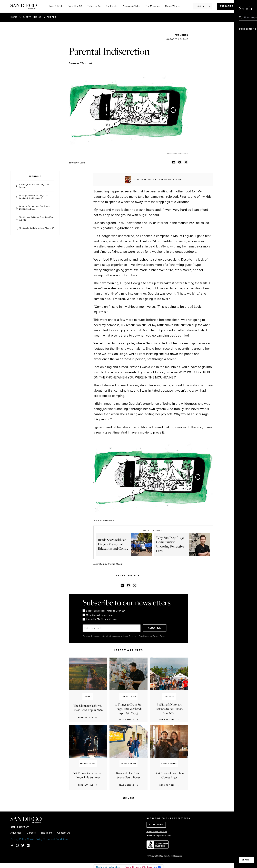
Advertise (16, 833)
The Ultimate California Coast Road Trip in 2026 (36, 219)
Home (14, 17)
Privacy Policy (18, 839)
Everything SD (75, 6)
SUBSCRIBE (157, 628)
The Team (46, 833)
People (52, 17)
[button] (174, 162)
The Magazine (153, 6)
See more (128, 798)
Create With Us (173, 6)
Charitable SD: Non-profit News (100, 619)
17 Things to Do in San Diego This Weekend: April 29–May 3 (34, 197)
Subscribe (227, 6)
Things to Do (94, 6)
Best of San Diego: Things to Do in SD (104, 611)
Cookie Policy (35, 839)
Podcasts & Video (131, 6)
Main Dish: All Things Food (98, 615)
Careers (31, 833)
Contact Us (64, 833)
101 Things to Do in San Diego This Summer (34, 186)
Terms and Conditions (56, 839)
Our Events (111, 6)
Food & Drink (56, 6)
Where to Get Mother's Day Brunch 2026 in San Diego (35, 208)
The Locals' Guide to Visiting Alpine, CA (37, 228)
